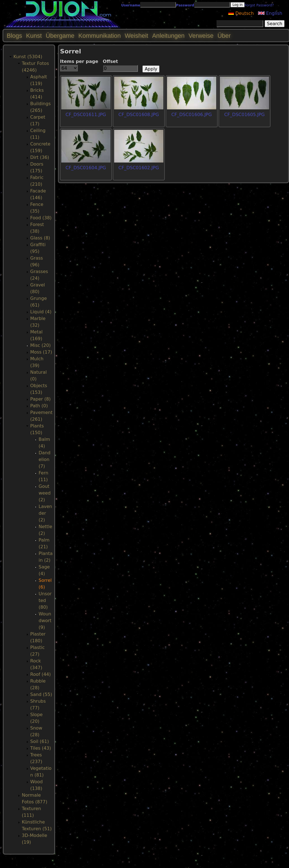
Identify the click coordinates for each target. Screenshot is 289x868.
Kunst (34, 36)
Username (131, 5)
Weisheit (137, 36)
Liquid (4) (41, 312)
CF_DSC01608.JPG (139, 115)
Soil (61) (40, 741)
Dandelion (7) (44, 459)
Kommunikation (100, 36)
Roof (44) (41, 674)
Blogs (14, 36)
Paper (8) (40, 399)
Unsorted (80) (45, 600)
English (270, 13)
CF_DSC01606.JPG (192, 115)
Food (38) (41, 218)
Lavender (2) (45, 513)
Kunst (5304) (28, 57)
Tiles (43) (41, 748)
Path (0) (39, 406)
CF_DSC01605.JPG (244, 115)
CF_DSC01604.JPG (86, 168)
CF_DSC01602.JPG (139, 168)
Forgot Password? (259, 5)
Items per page (79, 61)
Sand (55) (41, 694)
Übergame (60, 36)
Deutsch (241, 13)
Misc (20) (40, 345)
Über (224, 36)
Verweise (201, 36)
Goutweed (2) (45, 493)
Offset (110, 61)
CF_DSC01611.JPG (86, 115)
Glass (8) (40, 238)
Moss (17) (41, 352)
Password (185, 5)
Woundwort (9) (45, 621)
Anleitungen (168, 36)
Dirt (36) (40, 157)
